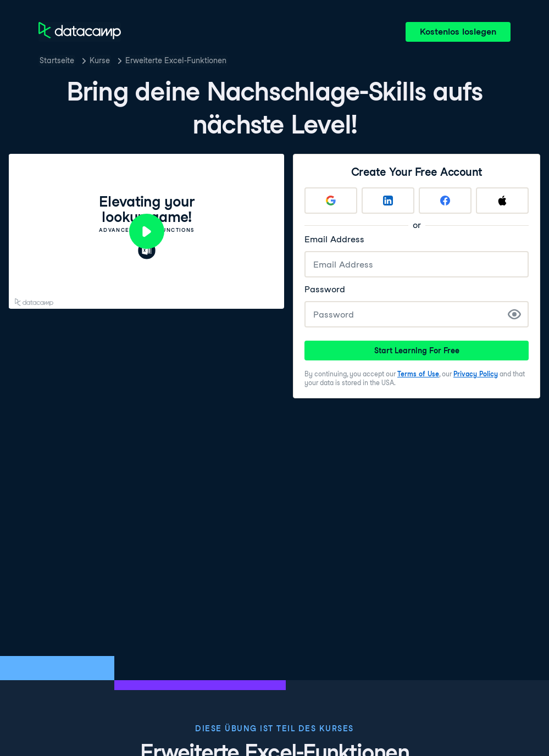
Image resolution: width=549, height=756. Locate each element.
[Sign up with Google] (331, 201)
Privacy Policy (476, 374)
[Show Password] (514, 314)
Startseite (57, 60)
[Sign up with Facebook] (445, 201)
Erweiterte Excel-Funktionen (176, 60)
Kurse (100, 60)
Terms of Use (418, 374)
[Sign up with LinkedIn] (388, 201)
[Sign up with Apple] (502, 201)
